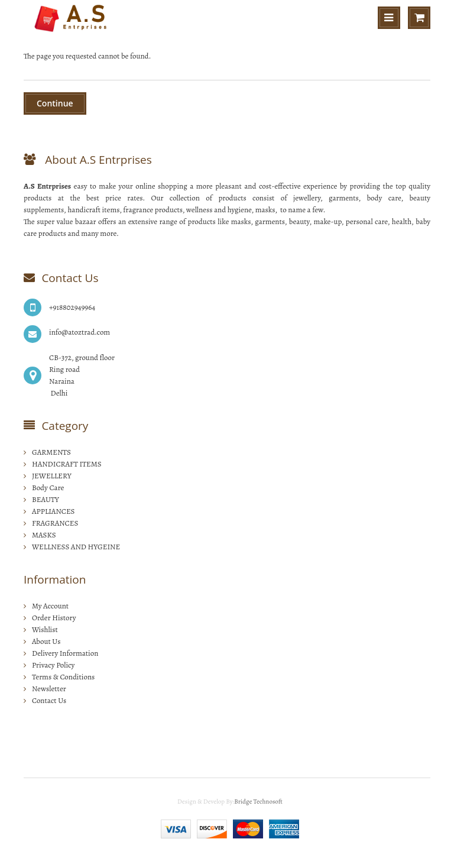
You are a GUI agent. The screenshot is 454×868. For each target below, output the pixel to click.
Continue (55, 103)
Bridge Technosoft (258, 801)
